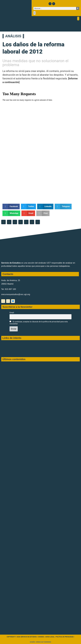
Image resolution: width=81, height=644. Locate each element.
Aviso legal (50, 637)
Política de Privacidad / (65, 637)
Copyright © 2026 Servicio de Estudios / (22, 637)
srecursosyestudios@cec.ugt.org (16, 294)
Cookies (41, 637)
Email (12, 313)
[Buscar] (78, 8)
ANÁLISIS (12, 36)
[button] (34, 13)
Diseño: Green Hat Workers (40, 642)
